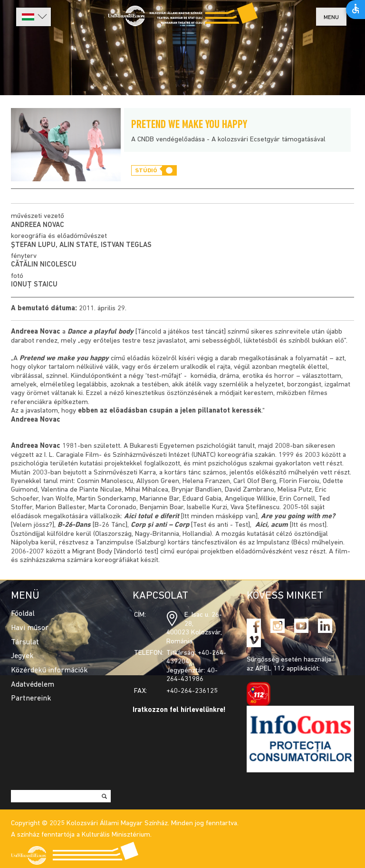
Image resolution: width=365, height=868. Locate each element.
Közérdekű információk (49, 671)
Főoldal (23, 614)
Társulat (25, 642)
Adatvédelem (33, 685)
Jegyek (22, 656)
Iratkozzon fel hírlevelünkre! (179, 710)
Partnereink (31, 699)
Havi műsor (30, 628)
